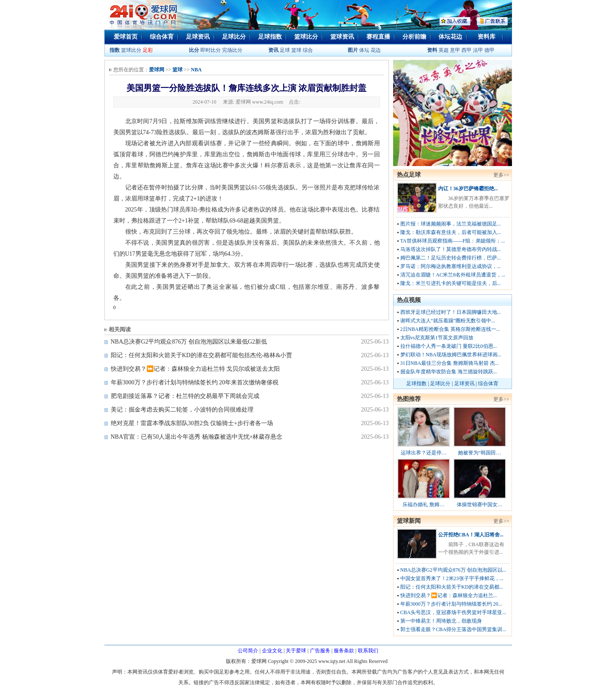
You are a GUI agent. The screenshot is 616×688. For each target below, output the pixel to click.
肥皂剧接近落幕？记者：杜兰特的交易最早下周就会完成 (185, 396)
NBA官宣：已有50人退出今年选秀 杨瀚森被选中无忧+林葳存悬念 (197, 437)
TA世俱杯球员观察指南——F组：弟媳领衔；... (453, 241)
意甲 (455, 50)
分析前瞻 (414, 37)
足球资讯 (198, 37)
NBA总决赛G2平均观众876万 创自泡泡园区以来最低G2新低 (189, 342)
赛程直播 (378, 37)
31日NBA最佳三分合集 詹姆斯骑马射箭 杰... (450, 363)
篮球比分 (306, 37)
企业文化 (272, 651)
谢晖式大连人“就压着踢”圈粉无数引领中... (448, 321)
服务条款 (344, 651)
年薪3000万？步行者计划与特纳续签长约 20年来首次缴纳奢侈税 (195, 382)
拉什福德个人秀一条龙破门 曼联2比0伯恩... (449, 346)
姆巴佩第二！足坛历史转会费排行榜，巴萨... (451, 258)
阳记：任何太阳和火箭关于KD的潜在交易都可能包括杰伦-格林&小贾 (202, 355)
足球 (284, 50)
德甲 (489, 50)
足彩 (148, 50)
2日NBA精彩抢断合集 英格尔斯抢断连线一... (450, 329)
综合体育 (162, 37)
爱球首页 (126, 37)
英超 (444, 50)
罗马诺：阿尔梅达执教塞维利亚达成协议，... (451, 266)
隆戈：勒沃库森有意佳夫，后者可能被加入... (451, 232)
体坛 (364, 50)
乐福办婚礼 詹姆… (423, 505)
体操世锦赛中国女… (480, 505)
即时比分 (211, 50)
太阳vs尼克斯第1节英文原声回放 (437, 338)
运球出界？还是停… (424, 453)
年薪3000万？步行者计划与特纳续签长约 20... (451, 604)
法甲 (478, 50)
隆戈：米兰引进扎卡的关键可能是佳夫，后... (451, 283)
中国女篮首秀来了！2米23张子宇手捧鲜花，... (452, 578)
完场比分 (232, 50)
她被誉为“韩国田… (480, 453)
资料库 (487, 37)
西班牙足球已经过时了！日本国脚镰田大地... (451, 312)
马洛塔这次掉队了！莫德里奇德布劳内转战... (451, 249)
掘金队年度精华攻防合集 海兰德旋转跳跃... (449, 372)
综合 (308, 50)
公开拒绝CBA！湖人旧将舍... (471, 535)
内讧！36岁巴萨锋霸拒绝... (468, 189)
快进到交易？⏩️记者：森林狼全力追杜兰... (449, 595)
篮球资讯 (342, 37)
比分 (194, 50)
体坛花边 (450, 37)
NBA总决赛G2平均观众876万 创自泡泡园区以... (453, 570)
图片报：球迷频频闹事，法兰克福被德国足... (451, 224)
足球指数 (270, 37)
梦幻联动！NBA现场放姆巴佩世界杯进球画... (451, 355)
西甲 (467, 50)
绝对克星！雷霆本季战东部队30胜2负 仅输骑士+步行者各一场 (192, 423)
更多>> (501, 175)
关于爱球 (296, 651)
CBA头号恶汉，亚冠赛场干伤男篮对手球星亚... (453, 612)
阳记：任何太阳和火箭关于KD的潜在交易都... (452, 587)
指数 (115, 50)
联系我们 (368, 651)
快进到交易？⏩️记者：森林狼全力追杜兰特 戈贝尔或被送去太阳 (195, 369)
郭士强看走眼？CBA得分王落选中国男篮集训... (453, 629)
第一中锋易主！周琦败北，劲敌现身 (441, 621)
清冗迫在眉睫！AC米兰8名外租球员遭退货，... (453, 275)
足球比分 (234, 37)
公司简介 (248, 651)
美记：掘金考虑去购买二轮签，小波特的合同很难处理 (182, 410)
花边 (376, 50)
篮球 (296, 50)
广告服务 (320, 651)
